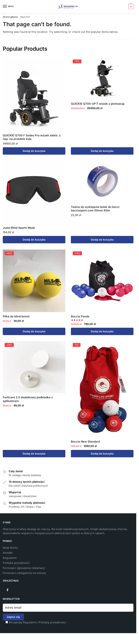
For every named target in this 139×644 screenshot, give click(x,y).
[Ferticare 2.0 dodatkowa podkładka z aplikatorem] (34, 367)
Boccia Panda (80, 316)
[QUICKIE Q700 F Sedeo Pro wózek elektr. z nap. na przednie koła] (34, 94)
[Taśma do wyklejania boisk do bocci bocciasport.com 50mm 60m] (102, 182)
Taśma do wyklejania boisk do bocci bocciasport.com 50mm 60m (95, 209)
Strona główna (10, 17)
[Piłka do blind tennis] (34, 281)
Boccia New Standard (85, 442)
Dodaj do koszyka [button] (34, 151)
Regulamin (10, 558)
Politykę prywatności (52, 622)
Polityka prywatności (16, 563)
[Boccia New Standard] (102, 389)
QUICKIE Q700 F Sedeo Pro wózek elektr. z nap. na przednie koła (32, 137)
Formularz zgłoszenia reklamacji (24, 568)
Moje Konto (10, 548)
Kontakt (8, 553)
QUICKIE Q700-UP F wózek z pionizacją (98, 104)
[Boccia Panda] (102, 281)
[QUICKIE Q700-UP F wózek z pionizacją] (102, 79)
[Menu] (8, 6)
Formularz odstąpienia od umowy (24, 573)
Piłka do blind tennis (16, 316)
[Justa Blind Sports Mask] (34, 192)
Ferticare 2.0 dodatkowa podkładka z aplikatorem (28, 399)
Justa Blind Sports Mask (19, 228)
